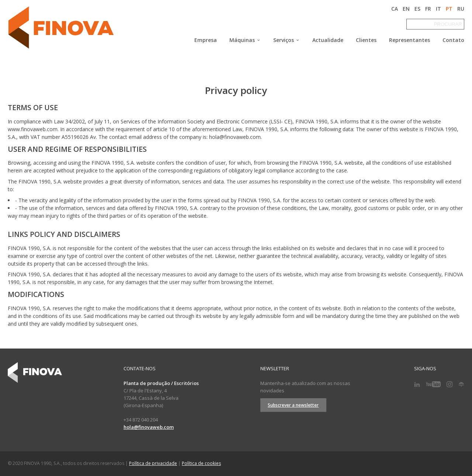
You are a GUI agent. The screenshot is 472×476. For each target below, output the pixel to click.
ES (417, 9)
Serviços (287, 40)
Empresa (206, 40)
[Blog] (461, 385)
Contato (453, 40)
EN (406, 9)
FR (428, 9)
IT (438, 9)
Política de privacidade (153, 463)
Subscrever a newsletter (293, 405)
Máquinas (245, 40)
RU (461, 9)
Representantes (409, 40)
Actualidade (328, 40)
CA (395, 9)
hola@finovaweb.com (149, 427)
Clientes (366, 40)
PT (449, 9)
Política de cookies (201, 463)
